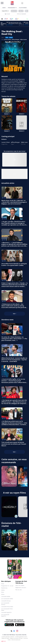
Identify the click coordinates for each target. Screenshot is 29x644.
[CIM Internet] (14, 641)
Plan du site (19, 590)
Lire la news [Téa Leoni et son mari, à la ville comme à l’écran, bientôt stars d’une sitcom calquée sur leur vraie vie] (10, 25)
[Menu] (1, 3)
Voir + (15, 314)
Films (3, 592)
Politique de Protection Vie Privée (16, 638)
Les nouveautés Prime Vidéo (7, 610)
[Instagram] (17, 631)
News (4, 8)
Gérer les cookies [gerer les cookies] (20, 585)
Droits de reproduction (16, 640)
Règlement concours (21, 588)
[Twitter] (11, 631)
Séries (3, 594)
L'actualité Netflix (6, 596)
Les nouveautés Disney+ (5, 604)
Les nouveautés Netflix (7, 599)
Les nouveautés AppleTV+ (5, 615)
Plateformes (23, 8)
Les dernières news (3, 24)
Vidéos (3, 590)
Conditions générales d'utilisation (8, 637)
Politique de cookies (5, 638)
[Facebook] (14, 631)
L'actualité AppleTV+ (6, 612)
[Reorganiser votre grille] (2, 19)
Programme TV (12, 8)
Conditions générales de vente (21, 637)
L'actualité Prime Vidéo (7, 607)
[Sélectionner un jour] (5, 11)
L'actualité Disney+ (6, 601)
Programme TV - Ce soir (7, 586)
